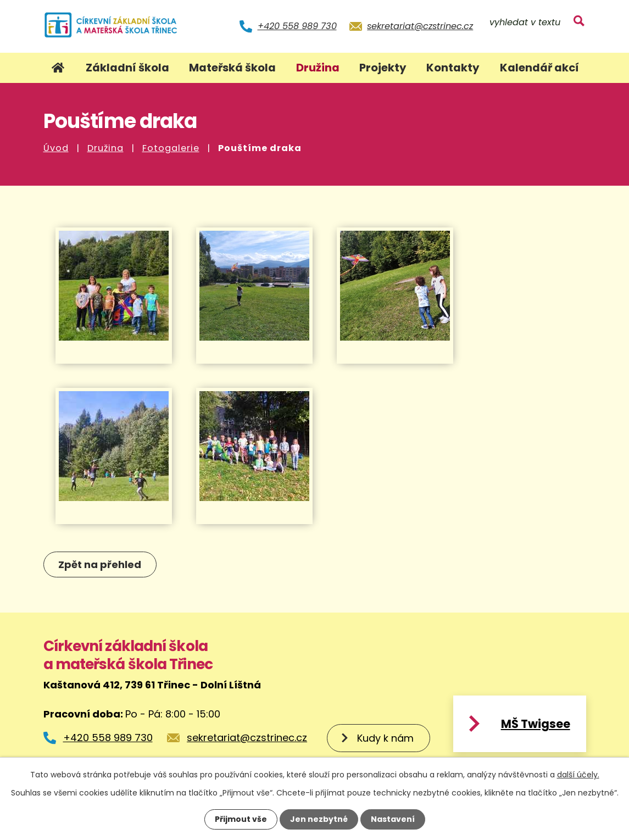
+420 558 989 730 (297, 26)
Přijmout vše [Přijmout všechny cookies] (241, 819)
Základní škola (127, 68)
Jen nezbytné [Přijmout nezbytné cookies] (319, 819)
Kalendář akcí (539, 68)
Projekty (383, 68)
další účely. (578, 775)
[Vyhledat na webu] (537, 23)
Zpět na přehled (100, 564)
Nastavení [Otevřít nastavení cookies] (393, 819)
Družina (105, 148)
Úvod (56, 148)
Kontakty (453, 68)
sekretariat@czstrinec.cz (420, 26)
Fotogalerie (171, 148)
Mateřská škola (232, 68)
